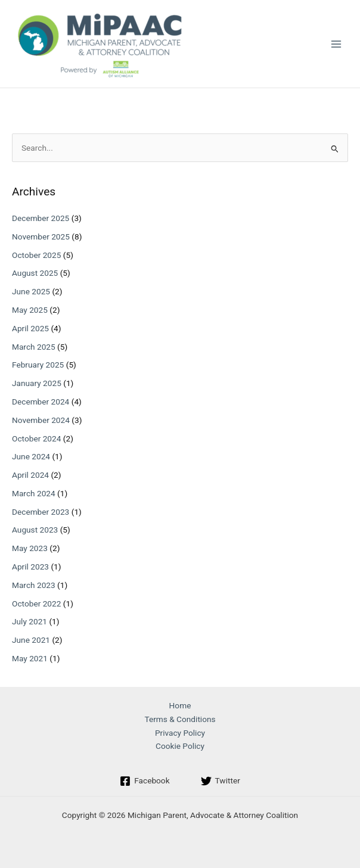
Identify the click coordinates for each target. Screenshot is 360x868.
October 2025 (36, 255)
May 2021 (30, 658)
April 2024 (30, 475)
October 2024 (36, 438)
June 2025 (31, 291)
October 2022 (36, 603)
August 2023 (35, 530)
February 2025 (38, 365)
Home (180, 705)
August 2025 (35, 273)
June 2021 (31, 640)
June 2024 (31, 456)
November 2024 (41, 420)
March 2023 (34, 585)
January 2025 (37, 383)
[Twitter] (221, 781)
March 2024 (34, 493)
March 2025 (34, 347)
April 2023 (30, 567)
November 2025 (41, 237)
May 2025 (30, 310)
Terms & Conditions (180, 719)
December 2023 (41, 512)
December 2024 (41, 402)
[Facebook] (145, 781)
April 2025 (30, 328)
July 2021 (30, 621)
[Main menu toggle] (336, 44)
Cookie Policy (180, 746)
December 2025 (41, 218)
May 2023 (30, 548)
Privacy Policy (180, 733)
